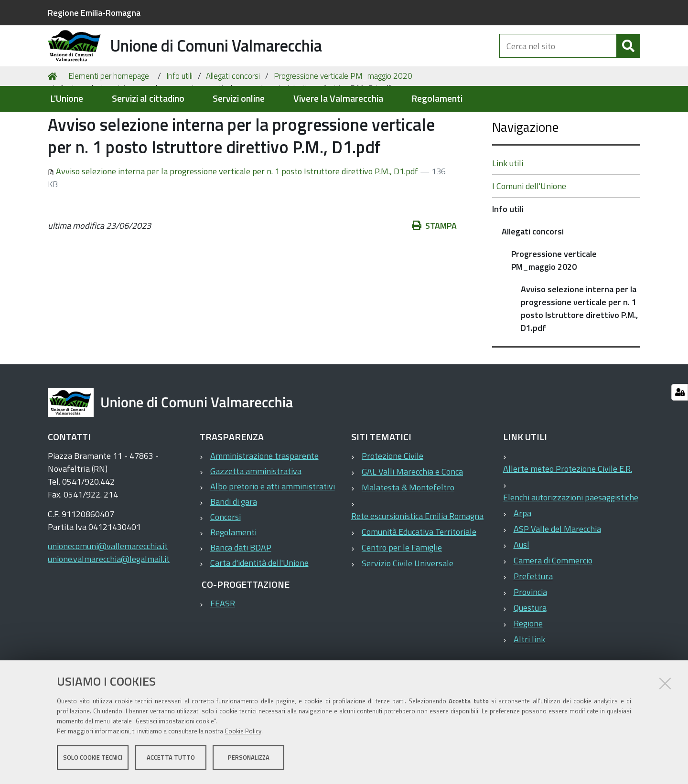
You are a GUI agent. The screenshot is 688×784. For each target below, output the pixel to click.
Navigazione (525, 173)
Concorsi (226, 563)
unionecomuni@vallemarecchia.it (108, 592)
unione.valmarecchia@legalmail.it (109, 605)
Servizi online (239, 99)
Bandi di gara (234, 548)
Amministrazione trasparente (264, 502)
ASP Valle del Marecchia (557, 575)
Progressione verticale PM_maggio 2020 (343, 122)
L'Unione (67, 99)
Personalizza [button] (249, 759)
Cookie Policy (243, 733)
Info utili (179, 122)
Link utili (508, 209)
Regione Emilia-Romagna (94, 13)
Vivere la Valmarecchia (338, 99)
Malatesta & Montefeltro (408, 534)
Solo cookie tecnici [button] (93, 759)
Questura (530, 654)
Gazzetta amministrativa (256, 517)
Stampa (439, 272)
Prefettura (533, 622)
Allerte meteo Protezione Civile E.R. (568, 515)
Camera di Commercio (553, 607)
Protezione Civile (392, 502)
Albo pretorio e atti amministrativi (273, 533)
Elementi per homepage (109, 122)
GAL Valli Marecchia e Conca (412, 518)
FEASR (223, 650)
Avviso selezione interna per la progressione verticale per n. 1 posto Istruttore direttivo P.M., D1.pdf (234, 217)
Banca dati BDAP (241, 594)
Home (54, 123)
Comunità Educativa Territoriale (419, 578)
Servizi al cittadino (148, 99)
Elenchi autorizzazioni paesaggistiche (571, 544)
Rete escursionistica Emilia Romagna (417, 562)
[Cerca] (628, 56)
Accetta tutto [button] (171, 759)
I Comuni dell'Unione (529, 232)
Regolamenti (437, 99)
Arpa (522, 559)
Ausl (521, 591)
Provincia (530, 638)
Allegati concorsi (233, 122)
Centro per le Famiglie (402, 594)
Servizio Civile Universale (408, 609)
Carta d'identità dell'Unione (259, 609)
